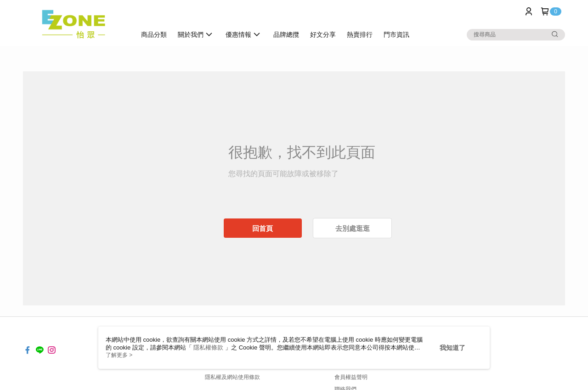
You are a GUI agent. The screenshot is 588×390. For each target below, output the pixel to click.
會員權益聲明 (351, 377)
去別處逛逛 (353, 228)
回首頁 (263, 228)
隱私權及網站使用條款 (232, 377)
